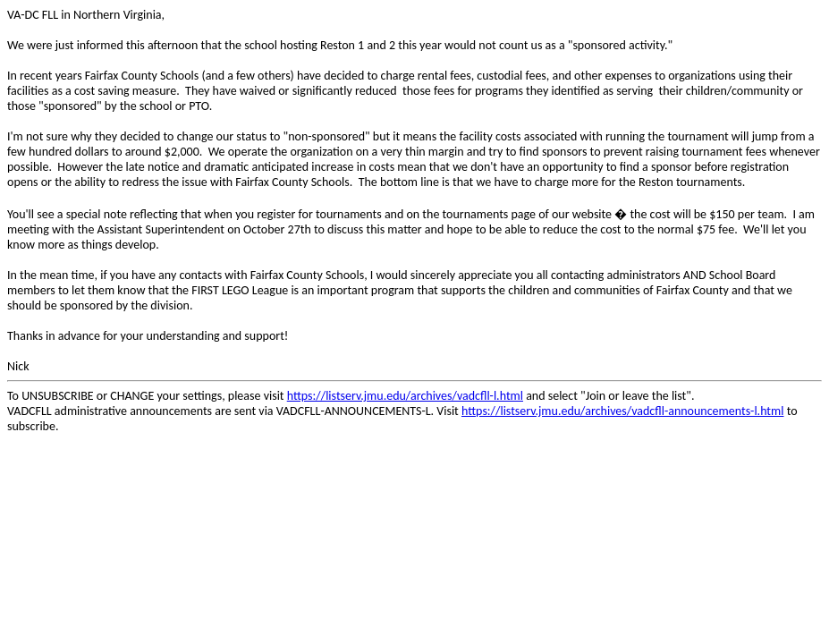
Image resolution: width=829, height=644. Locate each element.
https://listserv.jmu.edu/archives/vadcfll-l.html (405, 396)
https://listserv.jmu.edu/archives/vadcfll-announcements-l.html (622, 411)
